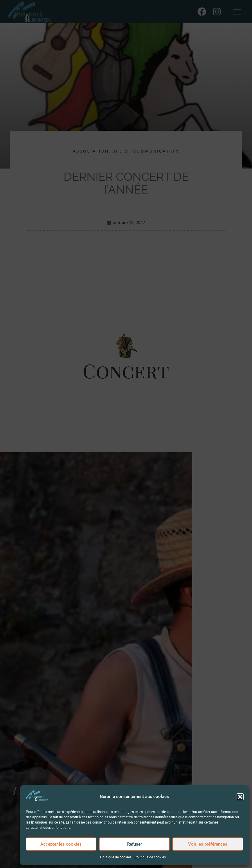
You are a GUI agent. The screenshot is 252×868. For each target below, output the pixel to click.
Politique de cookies (116, 857)
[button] (240, 797)
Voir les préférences (208, 844)
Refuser (135, 844)
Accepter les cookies (61, 844)
